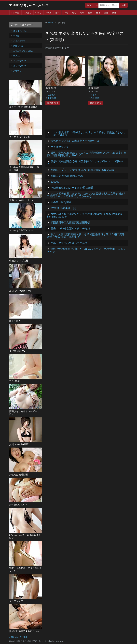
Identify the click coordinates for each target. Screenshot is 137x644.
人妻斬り (52, 95)
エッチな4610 (20, 61)
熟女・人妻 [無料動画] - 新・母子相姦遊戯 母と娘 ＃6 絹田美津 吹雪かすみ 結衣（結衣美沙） (86, 236)
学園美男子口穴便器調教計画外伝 (70, 223)
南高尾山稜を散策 (61, 202)
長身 (90, 13)
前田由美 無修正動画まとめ (67, 176)
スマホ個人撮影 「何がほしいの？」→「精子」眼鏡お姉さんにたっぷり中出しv (86, 134)
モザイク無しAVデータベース (31, 5)
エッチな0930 (20, 66)
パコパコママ (19, 41)
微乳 (114, 13)
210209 (55, 182)
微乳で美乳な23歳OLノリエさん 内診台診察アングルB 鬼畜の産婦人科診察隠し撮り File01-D (87, 154)
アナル (48, 13)
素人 (74, 13)
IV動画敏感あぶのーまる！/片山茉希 (72, 188)
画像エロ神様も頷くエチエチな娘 (70, 228)
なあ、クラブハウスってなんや (69, 243)
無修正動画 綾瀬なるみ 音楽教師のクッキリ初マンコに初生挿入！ (85, 163)
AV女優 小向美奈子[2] (63, 208)
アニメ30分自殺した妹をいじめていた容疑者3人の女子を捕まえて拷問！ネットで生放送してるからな (87, 195)
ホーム (51, 23)
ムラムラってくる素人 (23, 51)
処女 (57, 13)
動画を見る (53, 103)
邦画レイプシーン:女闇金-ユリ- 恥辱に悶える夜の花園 (82, 170)
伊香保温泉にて (60, 147)
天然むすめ (18, 46)
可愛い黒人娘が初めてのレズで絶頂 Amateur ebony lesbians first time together (84, 215)
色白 (98, 13)
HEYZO (17, 56)
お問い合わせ (15, 637)
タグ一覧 (15, 13)
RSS (25, 637)
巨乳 (106, 13)
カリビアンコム (20, 31)
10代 (66, 13)
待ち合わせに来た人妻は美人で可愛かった (76, 141)
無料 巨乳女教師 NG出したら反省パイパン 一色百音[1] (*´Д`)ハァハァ (86, 250)
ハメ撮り (27, 13)
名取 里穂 (51, 88)
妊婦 (82, 13)
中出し (38, 13)
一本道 (16, 36)
